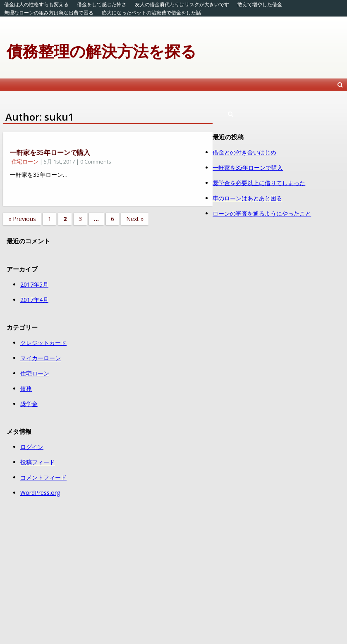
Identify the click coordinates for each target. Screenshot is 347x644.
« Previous (22, 219)
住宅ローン (25, 162)
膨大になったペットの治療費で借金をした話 (151, 13)
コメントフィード (43, 477)
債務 (26, 389)
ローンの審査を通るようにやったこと (262, 213)
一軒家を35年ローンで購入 (50, 152)
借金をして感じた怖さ (102, 4)
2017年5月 (34, 284)
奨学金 (29, 404)
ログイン (32, 447)
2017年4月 (34, 300)
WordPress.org (40, 493)
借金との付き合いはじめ (244, 152)
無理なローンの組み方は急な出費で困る (49, 13)
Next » (135, 219)
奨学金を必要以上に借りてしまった (259, 183)
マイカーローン (41, 358)
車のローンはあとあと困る (247, 198)
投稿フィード (38, 462)
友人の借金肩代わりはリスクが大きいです (182, 4)
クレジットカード (43, 343)
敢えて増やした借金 (260, 4)
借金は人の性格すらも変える (36, 4)
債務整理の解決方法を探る (102, 51)
